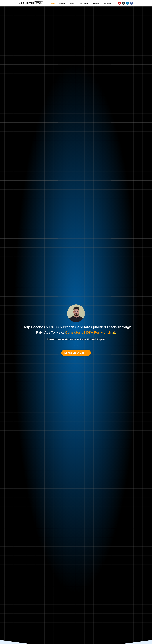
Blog (72, 3)
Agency (96, 3)
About (62, 3)
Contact (107, 3)
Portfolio (83, 3)
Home (52, 3)
